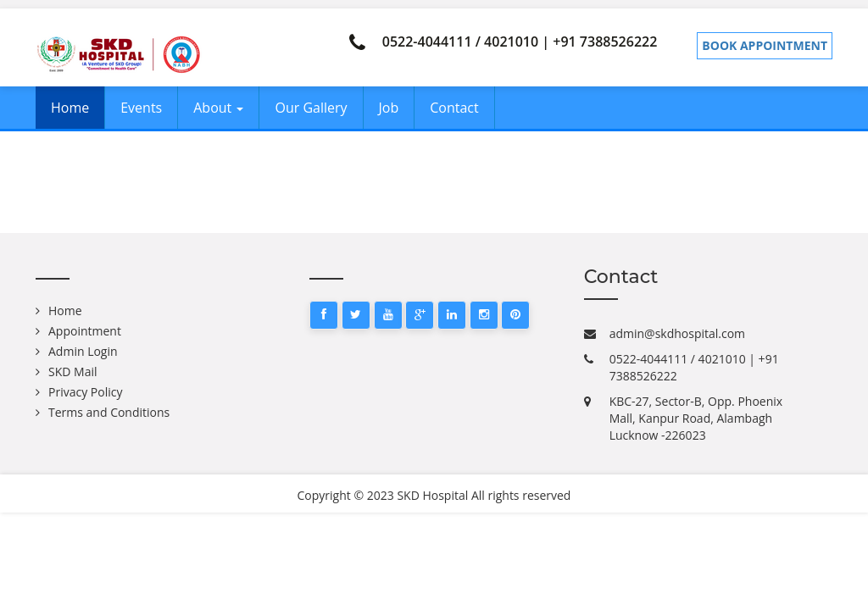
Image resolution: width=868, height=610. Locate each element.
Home (70, 108)
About (218, 108)
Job (389, 108)
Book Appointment (765, 45)
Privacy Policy (85, 392)
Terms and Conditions (109, 412)
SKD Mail (72, 372)
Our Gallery (311, 108)
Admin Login (83, 351)
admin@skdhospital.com (677, 333)
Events (141, 108)
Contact (454, 108)
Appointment (85, 331)
